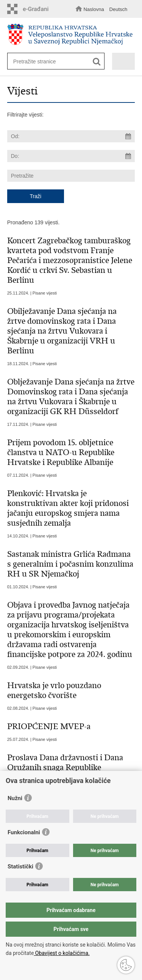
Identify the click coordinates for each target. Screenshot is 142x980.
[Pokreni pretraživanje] (97, 62)
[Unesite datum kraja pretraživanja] (71, 156)
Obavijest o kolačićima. (62, 953)
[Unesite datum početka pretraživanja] (71, 136)
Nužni (15, 798)
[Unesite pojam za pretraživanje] (53, 61)
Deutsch (119, 9)
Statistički (20, 867)
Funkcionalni (24, 832)
